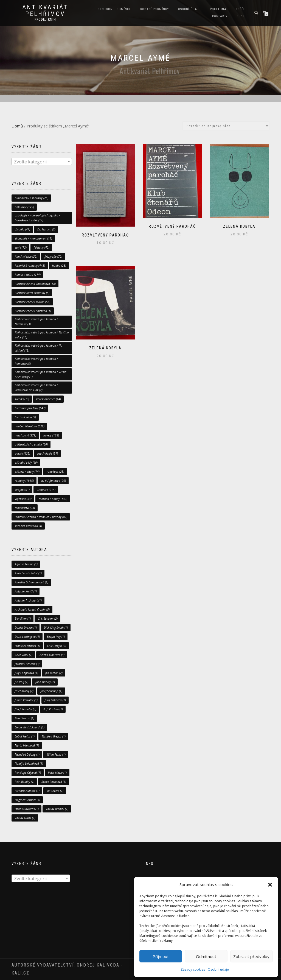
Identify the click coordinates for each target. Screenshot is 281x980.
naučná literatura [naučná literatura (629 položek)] (30, 426)
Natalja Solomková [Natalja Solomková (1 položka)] (29, 764)
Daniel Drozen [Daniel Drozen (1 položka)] (26, 628)
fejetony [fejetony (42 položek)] (42, 247)
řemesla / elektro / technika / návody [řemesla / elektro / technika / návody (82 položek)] (41, 517)
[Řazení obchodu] (226, 126)
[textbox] (42, 162)
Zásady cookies (193, 969)
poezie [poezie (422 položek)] (23, 453)
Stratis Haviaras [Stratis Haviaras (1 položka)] (27, 809)
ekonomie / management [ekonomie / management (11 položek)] (33, 238)
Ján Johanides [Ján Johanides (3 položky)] (26, 709)
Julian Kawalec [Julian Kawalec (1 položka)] (26, 700)
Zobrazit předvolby (251, 956)
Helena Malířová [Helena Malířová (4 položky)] (52, 655)
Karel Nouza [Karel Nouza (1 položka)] (25, 718)
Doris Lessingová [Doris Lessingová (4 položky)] (27, 637)
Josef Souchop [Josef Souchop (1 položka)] (51, 691)
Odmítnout (206, 956)
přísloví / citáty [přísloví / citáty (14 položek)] (27, 472)
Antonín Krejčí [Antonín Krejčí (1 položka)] (26, 591)
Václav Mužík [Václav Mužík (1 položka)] (25, 818)
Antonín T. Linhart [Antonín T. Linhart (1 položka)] (28, 600)
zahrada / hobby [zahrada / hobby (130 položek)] (53, 499)
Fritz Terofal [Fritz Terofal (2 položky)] (57, 646)
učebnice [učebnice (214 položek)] (46, 490)
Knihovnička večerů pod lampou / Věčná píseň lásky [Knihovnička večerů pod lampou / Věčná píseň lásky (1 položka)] (41, 374)
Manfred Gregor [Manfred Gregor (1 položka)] (54, 736)
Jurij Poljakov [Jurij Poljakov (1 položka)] (55, 700)
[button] (270, 885)
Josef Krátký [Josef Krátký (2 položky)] (24, 691)
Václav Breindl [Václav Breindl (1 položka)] (57, 809)
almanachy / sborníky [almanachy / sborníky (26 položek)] (32, 198)
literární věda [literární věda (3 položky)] (25, 417)
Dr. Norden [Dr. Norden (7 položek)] (46, 229)
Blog (241, 16)
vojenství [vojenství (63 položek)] (23, 499)
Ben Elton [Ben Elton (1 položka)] (23, 619)
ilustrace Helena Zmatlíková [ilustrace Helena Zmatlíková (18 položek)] (35, 284)
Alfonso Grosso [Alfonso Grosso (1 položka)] (26, 564)
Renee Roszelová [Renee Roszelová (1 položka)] (54, 782)
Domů (17, 126)
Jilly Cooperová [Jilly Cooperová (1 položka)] (26, 673)
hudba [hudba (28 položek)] (59, 266)
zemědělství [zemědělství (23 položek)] (25, 508)
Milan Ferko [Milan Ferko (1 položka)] (56, 755)
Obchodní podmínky (114, 9)
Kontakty (220, 16)
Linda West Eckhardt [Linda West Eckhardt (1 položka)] (30, 727)
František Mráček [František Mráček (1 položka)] (27, 646)
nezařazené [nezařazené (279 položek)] (26, 435)
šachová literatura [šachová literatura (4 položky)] (28, 526)
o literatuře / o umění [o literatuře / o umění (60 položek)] (31, 444)
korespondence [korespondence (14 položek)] (49, 399)
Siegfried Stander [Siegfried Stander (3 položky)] (27, 800)
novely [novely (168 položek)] (51, 435)
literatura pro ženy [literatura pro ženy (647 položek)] (30, 408)
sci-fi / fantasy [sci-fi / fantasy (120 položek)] (53, 481)
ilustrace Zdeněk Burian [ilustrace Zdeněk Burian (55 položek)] (33, 302)
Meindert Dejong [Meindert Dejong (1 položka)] (27, 755)
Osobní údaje (218, 969)
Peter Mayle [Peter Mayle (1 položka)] (57, 773)
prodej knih (45, 20)
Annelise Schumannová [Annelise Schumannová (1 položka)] (32, 582)
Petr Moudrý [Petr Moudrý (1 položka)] (25, 782)
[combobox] (42, 162)
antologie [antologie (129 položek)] (24, 207)
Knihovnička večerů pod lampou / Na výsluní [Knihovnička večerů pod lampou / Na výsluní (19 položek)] (39, 348)
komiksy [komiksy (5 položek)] (22, 399)
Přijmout (161, 956)
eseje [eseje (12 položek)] (21, 247)
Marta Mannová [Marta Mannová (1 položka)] (27, 745)
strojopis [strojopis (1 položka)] (22, 490)
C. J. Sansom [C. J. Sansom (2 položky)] (48, 619)
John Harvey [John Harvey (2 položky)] (45, 682)
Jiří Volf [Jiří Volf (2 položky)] (22, 682)
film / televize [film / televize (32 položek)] (26, 257)
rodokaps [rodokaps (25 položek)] (55, 472)
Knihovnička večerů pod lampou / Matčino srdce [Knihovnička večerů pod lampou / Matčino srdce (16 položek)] (42, 335)
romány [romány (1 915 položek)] (24, 481)
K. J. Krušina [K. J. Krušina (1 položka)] (53, 709)
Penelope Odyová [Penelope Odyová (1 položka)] (28, 773)
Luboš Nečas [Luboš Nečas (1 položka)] (25, 736)
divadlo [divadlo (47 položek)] (23, 229)
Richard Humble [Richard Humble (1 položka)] (27, 791)
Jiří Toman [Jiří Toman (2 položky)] (54, 673)
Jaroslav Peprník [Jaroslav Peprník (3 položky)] (27, 664)
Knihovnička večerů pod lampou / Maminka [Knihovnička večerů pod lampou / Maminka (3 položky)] (36, 322)
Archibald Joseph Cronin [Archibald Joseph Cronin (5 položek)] (32, 609)
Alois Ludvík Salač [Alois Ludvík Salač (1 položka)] (28, 573)
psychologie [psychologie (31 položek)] (48, 453)
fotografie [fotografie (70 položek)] (53, 257)
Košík (240, 9)
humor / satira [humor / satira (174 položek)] (28, 275)
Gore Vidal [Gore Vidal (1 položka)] (24, 655)
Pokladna (218, 9)
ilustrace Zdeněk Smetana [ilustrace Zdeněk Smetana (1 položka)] (33, 311)
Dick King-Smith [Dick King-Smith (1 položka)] (56, 628)
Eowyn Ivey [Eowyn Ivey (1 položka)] (56, 637)
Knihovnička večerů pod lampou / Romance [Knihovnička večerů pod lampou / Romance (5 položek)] (36, 361)
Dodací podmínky (154, 9)
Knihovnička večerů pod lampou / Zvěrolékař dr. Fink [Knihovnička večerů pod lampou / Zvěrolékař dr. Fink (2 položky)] (36, 388)
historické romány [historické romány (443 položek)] (30, 266)
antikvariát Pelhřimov (45, 11)
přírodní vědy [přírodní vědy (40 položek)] (26, 463)
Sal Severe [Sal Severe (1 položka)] (55, 791)
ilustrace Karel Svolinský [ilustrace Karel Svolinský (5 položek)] (32, 293)
